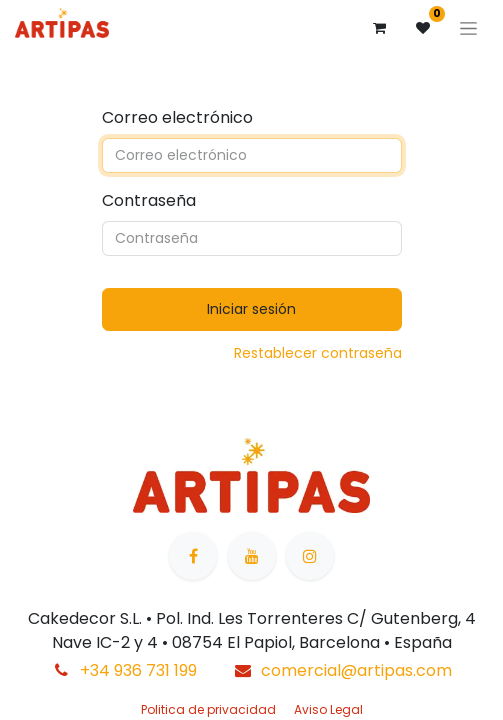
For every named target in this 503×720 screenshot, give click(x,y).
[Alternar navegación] (468, 28)
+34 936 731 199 (138, 670)
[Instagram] (310, 556)
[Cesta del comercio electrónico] (379, 28)
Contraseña (149, 200)
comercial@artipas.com (356, 670)
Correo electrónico (177, 117)
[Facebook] (193, 556)
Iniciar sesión (251, 309)
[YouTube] (252, 556)
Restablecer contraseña (318, 353)
